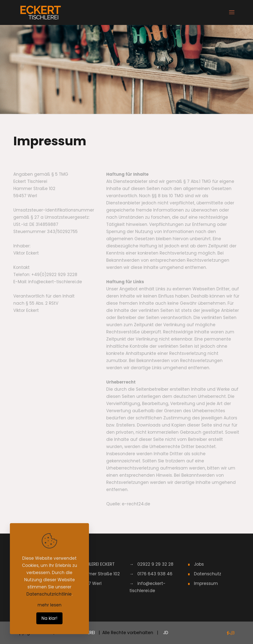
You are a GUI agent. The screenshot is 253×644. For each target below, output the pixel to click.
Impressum (206, 583)
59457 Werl (90, 583)
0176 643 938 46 (155, 574)
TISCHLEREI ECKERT (96, 564)
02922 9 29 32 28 (155, 564)
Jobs (199, 564)
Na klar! (49, 618)
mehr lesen (50, 605)
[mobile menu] (232, 12)
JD (165, 633)
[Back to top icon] (229, 634)
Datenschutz (208, 574)
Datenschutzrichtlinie (49, 594)
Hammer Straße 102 (99, 574)
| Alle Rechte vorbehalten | (128, 633)
